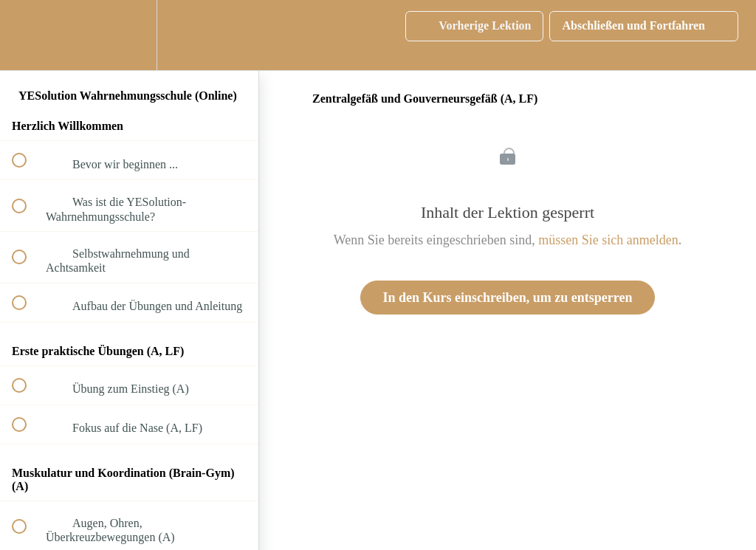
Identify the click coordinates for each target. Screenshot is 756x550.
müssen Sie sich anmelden (608, 240)
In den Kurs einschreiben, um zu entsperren (508, 298)
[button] (27, 35)
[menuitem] (129, 35)
